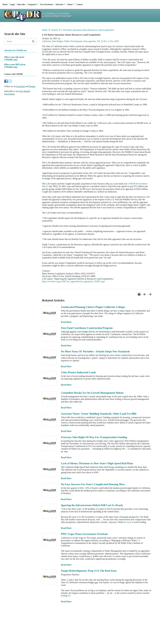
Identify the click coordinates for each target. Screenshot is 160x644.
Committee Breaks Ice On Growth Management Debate (92, 393)
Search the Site (15, 34)
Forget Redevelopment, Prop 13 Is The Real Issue (89, 571)
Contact (80, 4)
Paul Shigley (58, 41)
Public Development (73, 41)
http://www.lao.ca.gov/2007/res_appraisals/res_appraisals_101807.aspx (74, 281)
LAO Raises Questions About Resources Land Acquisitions (88, 30)
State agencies (90, 41)
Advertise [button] (59, 4)
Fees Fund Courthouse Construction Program (87, 328)
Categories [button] (32, 4)
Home (5, 4)
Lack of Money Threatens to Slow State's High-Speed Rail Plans (97, 463)
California (47, 41)
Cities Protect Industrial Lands (78, 372)
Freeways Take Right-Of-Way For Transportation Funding (94, 437)
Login (12, 4)
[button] (140, 294)
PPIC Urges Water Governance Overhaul (84, 534)
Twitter (32, 86)
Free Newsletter (47, 4)
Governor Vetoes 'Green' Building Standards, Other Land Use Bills (99, 414)
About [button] (70, 4)
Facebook (21, 86)
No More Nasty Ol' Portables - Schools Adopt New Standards (95, 351)
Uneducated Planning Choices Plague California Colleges (93, 307)
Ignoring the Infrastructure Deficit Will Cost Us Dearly (92, 505)
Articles (55, 30)
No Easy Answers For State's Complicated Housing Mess (93, 484)
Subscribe (21, 4)
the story (127, 522)
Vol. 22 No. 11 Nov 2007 (108, 41)
